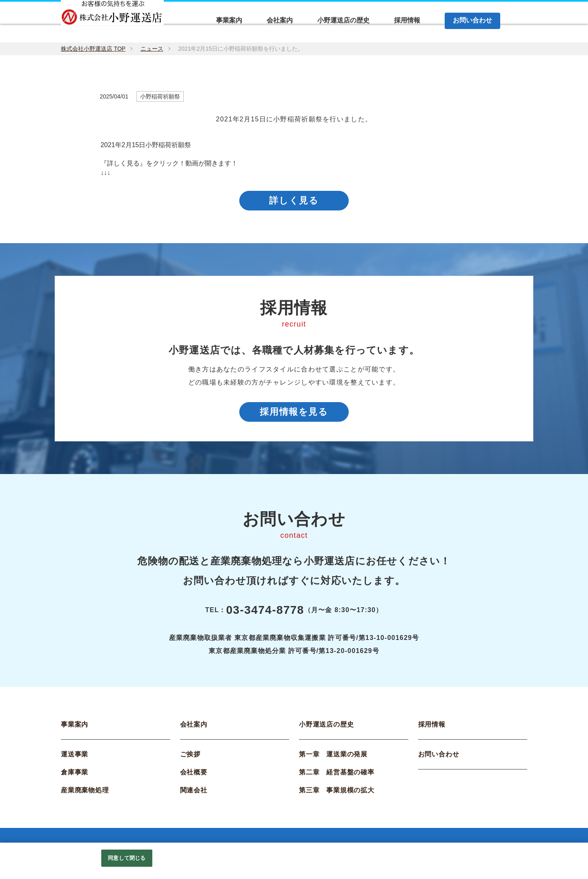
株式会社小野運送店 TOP (93, 49)
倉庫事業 (75, 776)
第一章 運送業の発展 (333, 758)
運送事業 (75, 758)
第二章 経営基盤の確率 (337, 776)
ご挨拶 (190, 758)
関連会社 (194, 794)
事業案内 (75, 728)
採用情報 (432, 728)
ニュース (152, 49)
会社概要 (194, 776)
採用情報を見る (294, 415)
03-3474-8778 (265, 614)
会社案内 (194, 728)
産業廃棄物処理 (85, 794)
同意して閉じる (127, 858)
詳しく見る (294, 202)
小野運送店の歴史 (326, 728)
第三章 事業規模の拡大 (337, 794)
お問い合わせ (439, 758)
